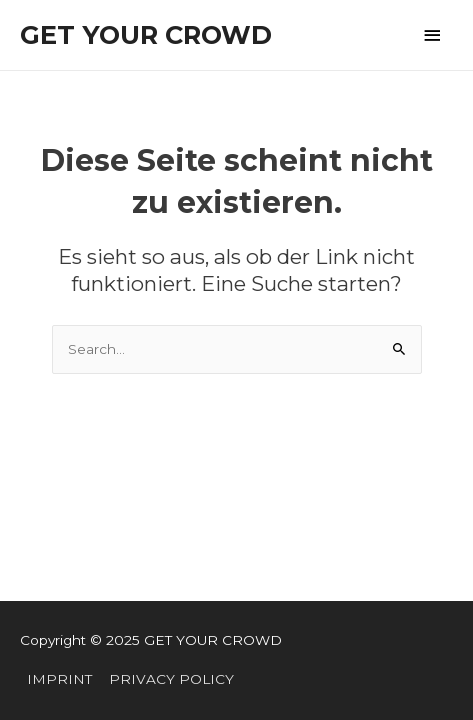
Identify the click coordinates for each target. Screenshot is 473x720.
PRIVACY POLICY (171, 679)
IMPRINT (59, 679)
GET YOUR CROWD (146, 34)
